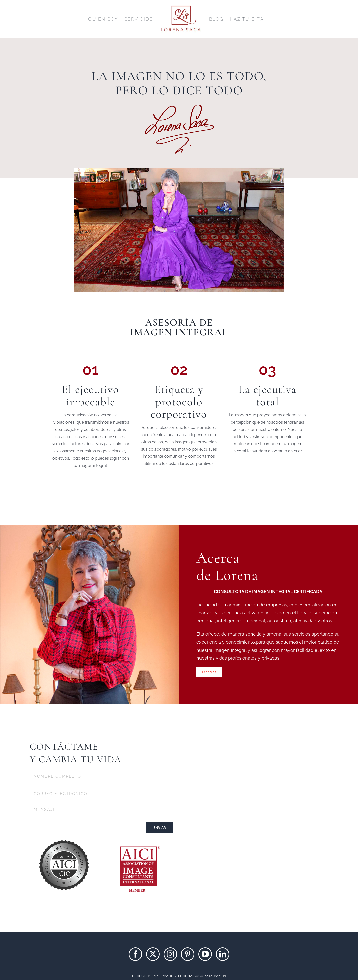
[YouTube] (205, 954)
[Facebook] (135, 954)
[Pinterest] (188, 954)
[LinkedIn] (223, 954)
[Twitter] (153, 954)
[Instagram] (170, 954)
